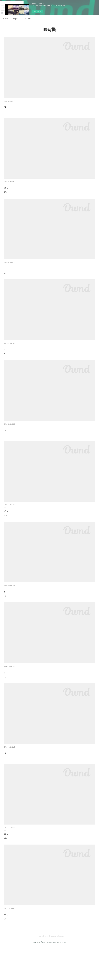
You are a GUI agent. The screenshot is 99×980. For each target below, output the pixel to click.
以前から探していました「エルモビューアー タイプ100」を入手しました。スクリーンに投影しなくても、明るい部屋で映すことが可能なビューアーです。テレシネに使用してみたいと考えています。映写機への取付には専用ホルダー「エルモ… (49, 866)
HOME (5, 19)
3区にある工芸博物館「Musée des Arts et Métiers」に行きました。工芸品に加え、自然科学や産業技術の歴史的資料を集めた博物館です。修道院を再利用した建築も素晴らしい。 (49, 364)
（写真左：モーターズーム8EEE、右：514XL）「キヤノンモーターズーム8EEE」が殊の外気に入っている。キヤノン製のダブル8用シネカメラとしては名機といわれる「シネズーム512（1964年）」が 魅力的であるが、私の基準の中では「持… (49, 783)
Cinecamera (28, 19)
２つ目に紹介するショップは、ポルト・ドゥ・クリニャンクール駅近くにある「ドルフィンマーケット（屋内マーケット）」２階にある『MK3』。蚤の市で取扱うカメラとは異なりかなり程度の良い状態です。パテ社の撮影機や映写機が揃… (49, 532)
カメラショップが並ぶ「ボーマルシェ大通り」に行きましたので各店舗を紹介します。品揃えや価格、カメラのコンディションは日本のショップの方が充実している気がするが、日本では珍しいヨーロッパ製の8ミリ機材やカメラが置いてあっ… (49, 280)
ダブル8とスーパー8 (14, 777)
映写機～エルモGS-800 (16, 944)
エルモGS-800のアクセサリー (19, 861)
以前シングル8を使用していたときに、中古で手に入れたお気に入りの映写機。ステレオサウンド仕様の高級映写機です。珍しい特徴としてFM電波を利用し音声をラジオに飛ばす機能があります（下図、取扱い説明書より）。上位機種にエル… (49, 950)
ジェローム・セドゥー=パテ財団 (20, 693)
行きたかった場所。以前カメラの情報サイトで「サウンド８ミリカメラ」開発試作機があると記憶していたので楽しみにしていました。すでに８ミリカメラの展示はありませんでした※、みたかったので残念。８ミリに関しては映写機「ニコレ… (49, 197)
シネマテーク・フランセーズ (18, 610)
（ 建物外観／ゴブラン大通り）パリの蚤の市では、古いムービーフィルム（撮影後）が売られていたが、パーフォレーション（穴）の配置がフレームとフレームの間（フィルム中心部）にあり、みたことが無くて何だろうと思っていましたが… (49, 699)
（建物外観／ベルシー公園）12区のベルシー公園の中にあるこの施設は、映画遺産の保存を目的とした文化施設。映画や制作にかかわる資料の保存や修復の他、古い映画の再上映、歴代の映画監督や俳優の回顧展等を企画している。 (49, 615)
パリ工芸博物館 (12, 358)
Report (16, 19)
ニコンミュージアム (14, 191)
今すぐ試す (38, 12)
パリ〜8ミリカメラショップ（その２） (23, 526)
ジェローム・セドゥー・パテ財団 (21, 442)
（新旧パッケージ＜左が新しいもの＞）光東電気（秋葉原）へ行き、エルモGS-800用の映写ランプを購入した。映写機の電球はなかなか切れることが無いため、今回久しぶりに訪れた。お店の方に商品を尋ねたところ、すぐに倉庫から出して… (49, 113)
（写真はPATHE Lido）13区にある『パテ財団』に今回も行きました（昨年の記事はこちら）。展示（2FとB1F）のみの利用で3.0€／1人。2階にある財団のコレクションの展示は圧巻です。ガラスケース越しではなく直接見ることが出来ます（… (49, 448)
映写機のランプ (12, 107)
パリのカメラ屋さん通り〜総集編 (21, 275)
